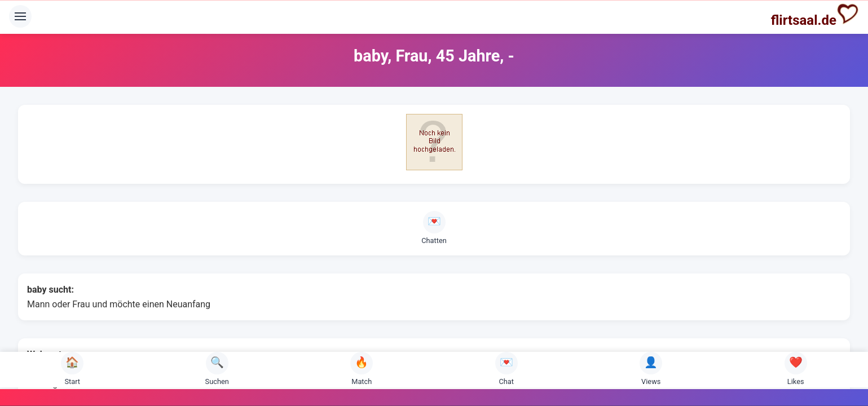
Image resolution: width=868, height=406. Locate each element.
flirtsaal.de (815, 15)
